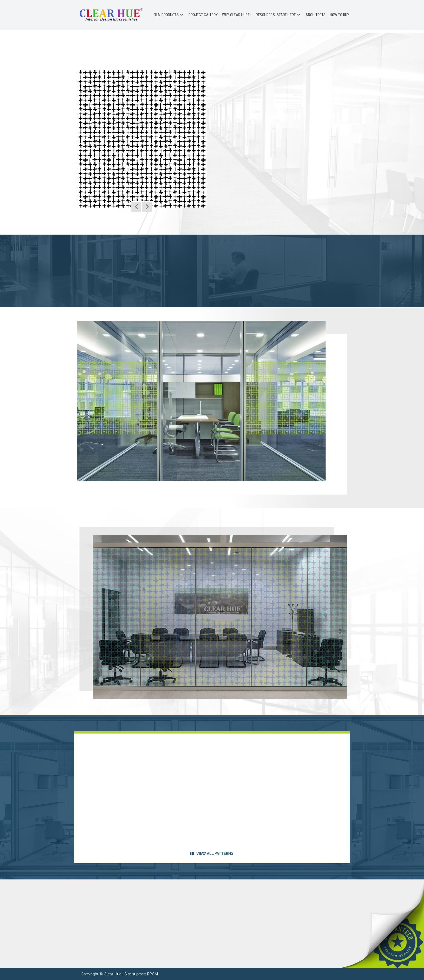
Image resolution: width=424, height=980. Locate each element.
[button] (136, 207)
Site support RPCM (141, 974)
